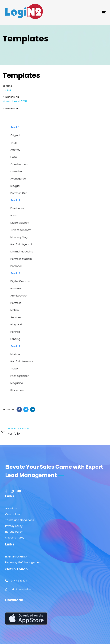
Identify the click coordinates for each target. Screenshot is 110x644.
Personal (16, 266)
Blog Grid (16, 324)
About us (11, 508)
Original (15, 135)
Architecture (19, 296)
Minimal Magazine (22, 251)
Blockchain (17, 390)
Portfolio (16, 303)
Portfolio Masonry (22, 361)
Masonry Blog (19, 237)
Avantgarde (18, 179)
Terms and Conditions (20, 520)
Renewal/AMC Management (23, 562)
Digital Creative (20, 281)
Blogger (15, 186)
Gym (13, 215)
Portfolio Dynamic (22, 244)
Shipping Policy (15, 538)
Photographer (19, 376)
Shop (14, 143)
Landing (15, 339)
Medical (15, 354)
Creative (16, 171)
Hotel (14, 157)
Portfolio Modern (21, 259)
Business (16, 288)
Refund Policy (14, 532)
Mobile (15, 310)
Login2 (7, 90)
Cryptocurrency (21, 230)
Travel (14, 368)
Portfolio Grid (19, 193)
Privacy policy (14, 526)
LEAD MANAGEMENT (17, 557)
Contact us (13, 514)
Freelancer (17, 208)
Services (16, 317)
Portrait (15, 332)
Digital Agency (20, 223)
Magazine (17, 383)
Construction (19, 164)
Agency (15, 150)
